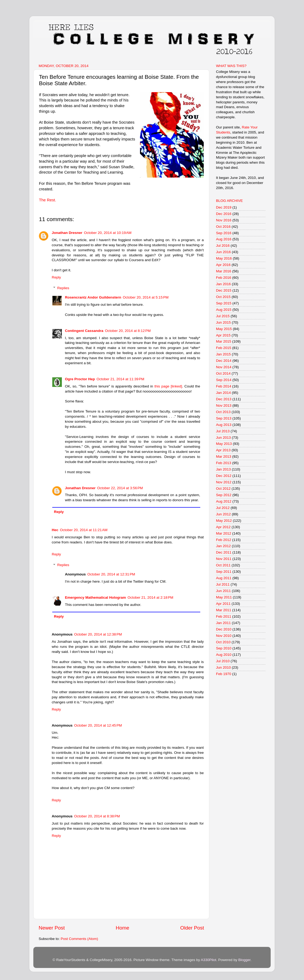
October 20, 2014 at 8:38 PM (97, 816)
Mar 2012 (224, 533)
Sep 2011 (224, 572)
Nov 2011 (224, 559)
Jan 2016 (223, 284)
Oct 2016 (223, 227)
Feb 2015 (224, 348)
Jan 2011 (223, 623)
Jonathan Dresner (67, 233)
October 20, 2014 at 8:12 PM (128, 331)
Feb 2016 (224, 278)
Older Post (192, 928)
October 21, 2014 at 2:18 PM (150, 597)
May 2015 (224, 329)
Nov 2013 (224, 405)
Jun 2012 (223, 514)
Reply (56, 277)
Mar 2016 (224, 271)
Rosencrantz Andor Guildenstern (93, 297)
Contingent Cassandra (84, 331)
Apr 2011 (223, 604)
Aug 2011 (224, 578)
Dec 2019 (224, 207)
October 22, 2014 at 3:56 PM (120, 488)
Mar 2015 (224, 341)
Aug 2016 (224, 239)
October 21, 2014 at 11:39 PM (120, 379)
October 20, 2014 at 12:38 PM (98, 634)
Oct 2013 (223, 412)
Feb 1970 (224, 674)
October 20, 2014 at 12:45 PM (98, 725)
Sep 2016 (224, 233)
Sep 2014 (224, 380)
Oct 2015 (223, 297)
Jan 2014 (223, 393)
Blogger (244, 960)
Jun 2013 (223, 438)
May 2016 (224, 258)
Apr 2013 (223, 450)
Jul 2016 (223, 246)
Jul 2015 (223, 316)
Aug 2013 (224, 425)
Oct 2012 (223, 489)
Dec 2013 (224, 399)
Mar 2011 (224, 610)
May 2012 (224, 521)
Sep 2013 (224, 418)
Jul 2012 (223, 508)
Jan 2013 (223, 469)
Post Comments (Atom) (79, 939)
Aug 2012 (224, 501)
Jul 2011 (223, 584)
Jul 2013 (223, 431)
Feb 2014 (224, 386)
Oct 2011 (223, 565)
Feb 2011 (224, 616)
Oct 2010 (223, 642)
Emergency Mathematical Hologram (96, 597)
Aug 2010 (224, 655)
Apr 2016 (223, 265)
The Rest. (47, 200)
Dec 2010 (224, 629)
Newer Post (52, 928)
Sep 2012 (224, 495)
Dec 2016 (224, 214)
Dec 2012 (224, 476)
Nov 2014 (224, 367)
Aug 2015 (224, 310)
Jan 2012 (223, 546)
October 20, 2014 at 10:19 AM (108, 233)
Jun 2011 (223, 591)
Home (122, 928)
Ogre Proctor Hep (80, 379)
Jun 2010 (223, 667)
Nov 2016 (224, 220)
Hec (55, 530)
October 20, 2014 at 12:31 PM (111, 574)
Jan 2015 (223, 354)
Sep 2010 (224, 648)
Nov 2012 (224, 482)
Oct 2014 (223, 373)
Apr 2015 (223, 335)
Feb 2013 (224, 463)
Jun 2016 (223, 252)
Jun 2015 (223, 322)
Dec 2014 (224, 361)
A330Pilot (209, 960)
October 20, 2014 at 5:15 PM (146, 297)
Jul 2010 (223, 661)
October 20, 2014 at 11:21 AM (84, 530)
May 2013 (224, 444)
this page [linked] (168, 386)
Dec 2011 (224, 552)
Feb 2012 (224, 540)
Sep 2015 (224, 303)
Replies (63, 288)
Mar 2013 (224, 456)
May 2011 (224, 597)
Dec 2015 (224, 290)
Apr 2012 (223, 527)
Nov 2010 (224, 636)
